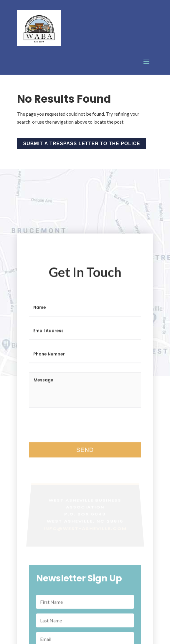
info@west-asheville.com (85, 538)
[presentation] (74, 435)
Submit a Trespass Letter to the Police (82, 144)
